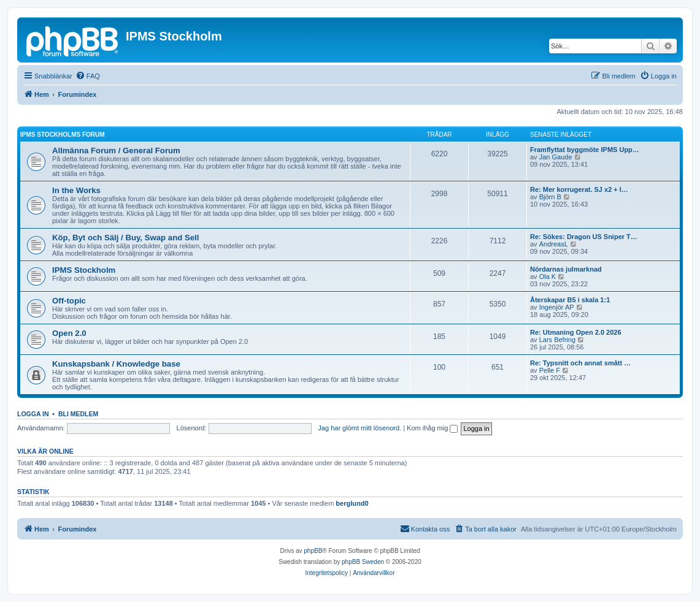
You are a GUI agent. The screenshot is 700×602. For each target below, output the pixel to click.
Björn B (550, 197)
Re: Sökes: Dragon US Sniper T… (584, 237)
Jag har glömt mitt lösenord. (360, 428)
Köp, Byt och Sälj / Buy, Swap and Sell (125, 238)
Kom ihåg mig (432, 428)
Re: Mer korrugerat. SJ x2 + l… (579, 189)
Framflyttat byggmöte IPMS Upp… (585, 150)
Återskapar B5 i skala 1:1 (570, 300)
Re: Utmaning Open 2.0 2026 (576, 332)
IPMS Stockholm (84, 270)
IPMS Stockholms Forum (63, 135)
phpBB (313, 551)
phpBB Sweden (363, 562)
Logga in (33, 414)
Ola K (548, 276)
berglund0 (352, 503)
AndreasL (554, 244)
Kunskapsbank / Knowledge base (116, 364)
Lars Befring (557, 340)
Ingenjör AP (557, 307)
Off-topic (69, 301)
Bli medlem (78, 414)
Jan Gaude (556, 157)
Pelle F (550, 370)
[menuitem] (88, 76)
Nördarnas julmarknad (566, 269)
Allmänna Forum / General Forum (116, 150)
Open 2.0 (69, 333)
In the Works (76, 190)
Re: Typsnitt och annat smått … (580, 363)
